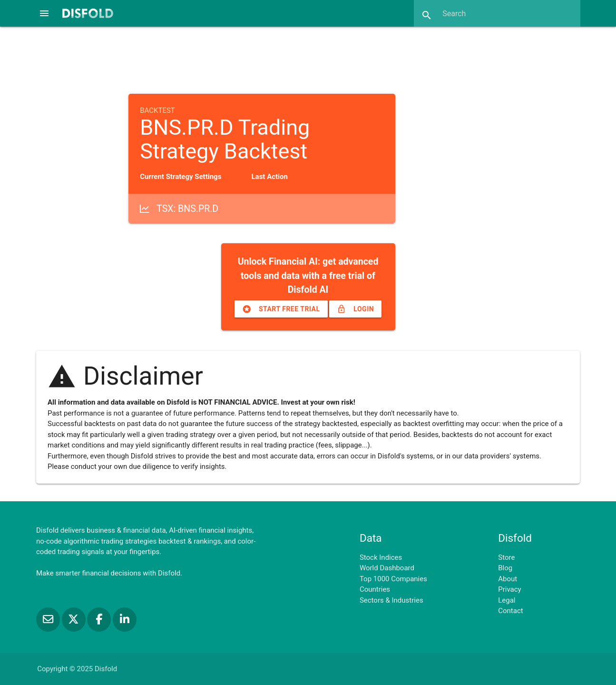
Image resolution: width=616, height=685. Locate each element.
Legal (507, 600)
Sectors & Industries (391, 600)
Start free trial (281, 309)
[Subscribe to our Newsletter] (49, 619)
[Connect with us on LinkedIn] (125, 619)
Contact (510, 611)
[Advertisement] (308, 59)
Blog (505, 568)
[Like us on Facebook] (100, 619)
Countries (375, 589)
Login (355, 309)
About (508, 579)
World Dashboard (387, 568)
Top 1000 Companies (393, 579)
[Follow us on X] (75, 619)
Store (506, 557)
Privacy (509, 589)
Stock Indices (381, 557)
